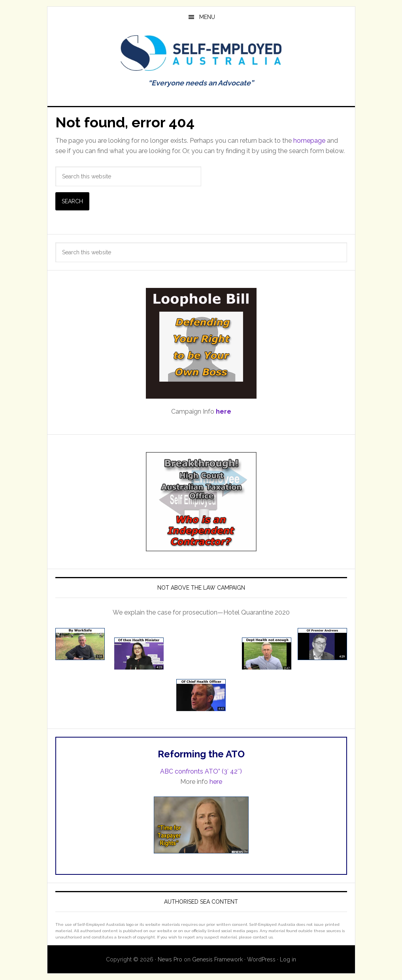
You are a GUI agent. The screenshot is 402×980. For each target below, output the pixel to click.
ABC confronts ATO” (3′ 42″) (201, 771)
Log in (288, 959)
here (216, 782)
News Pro (170, 959)
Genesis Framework (217, 959)
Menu (207, 17)
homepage (309, 141)
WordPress (261, 959)
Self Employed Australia (201, 53)
